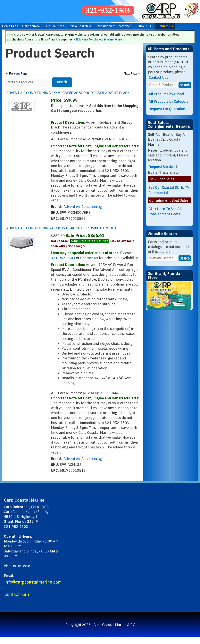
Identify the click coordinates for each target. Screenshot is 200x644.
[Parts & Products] (28, 82)
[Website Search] (163, 258)
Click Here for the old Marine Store (98, 39)
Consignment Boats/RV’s (114, 26)
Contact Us (165, 26)
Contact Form (17, 601)
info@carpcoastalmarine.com (33, 588)
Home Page (10, 26)
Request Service (162, 167)
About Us (145, 26)
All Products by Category (169, 101)
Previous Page (17, 74)
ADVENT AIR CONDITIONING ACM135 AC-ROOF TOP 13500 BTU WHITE (68, 234)
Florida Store (55, 26)
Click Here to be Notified (90, 248)
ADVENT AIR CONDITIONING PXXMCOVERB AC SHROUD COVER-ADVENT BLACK (68, 95)
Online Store (31, 26)
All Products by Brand (166, 94)
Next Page (132, 74)
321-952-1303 (63, 264)
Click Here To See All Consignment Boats (165, 211)
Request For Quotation (167, 109)
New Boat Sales (82, 26)
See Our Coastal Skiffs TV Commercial (169, 190)
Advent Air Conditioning (83, 210)
